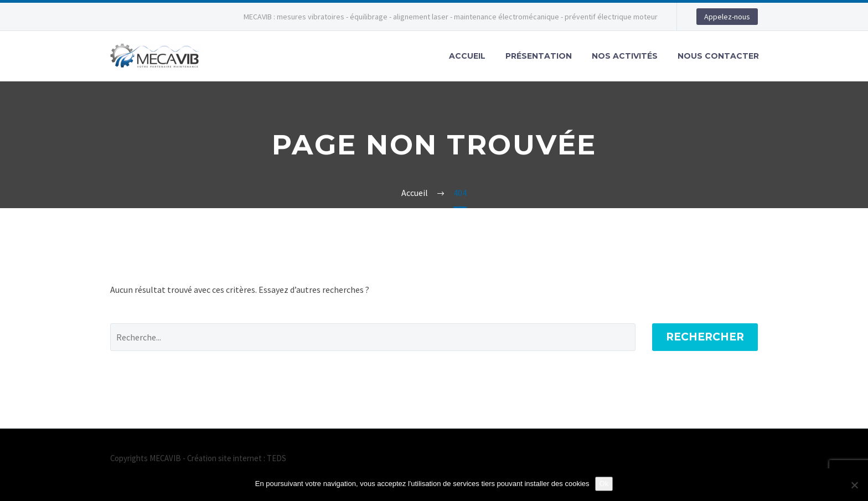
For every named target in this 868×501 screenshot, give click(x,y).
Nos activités (625, 56)
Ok (604, 484)
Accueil (467, 56)
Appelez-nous (727, 17)
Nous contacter (718, 56)
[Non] (854, 485)
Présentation (539, 56)
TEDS (277, 458)
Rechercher (705, 337)
